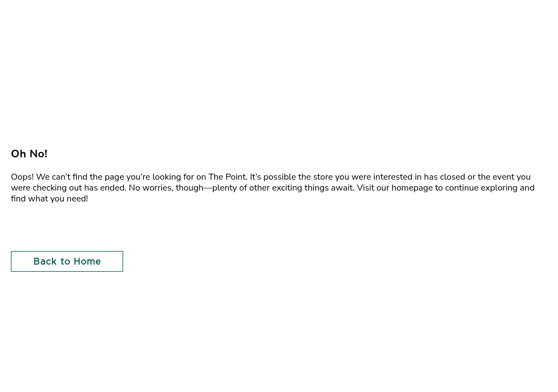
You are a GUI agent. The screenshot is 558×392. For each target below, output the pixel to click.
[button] (63, 261)
